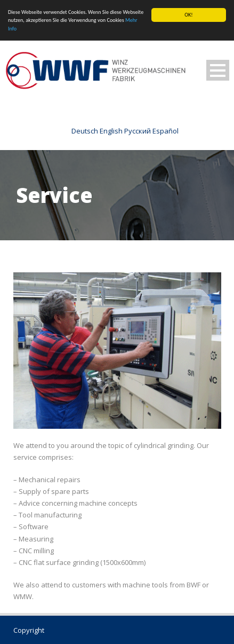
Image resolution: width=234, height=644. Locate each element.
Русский (138, 131)
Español (166, 131)
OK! (188, 15)
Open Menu (218, 70)
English (111, 131)
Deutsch (85, 131)
